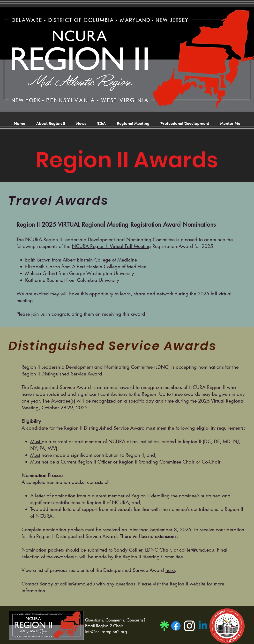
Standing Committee (160, 462)
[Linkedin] (203, 626)
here (170, 570)
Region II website (188, 584)
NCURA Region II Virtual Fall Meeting (111, 246)
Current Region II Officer (86, 462)
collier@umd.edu (197, 550)
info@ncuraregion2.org (106, 632)
